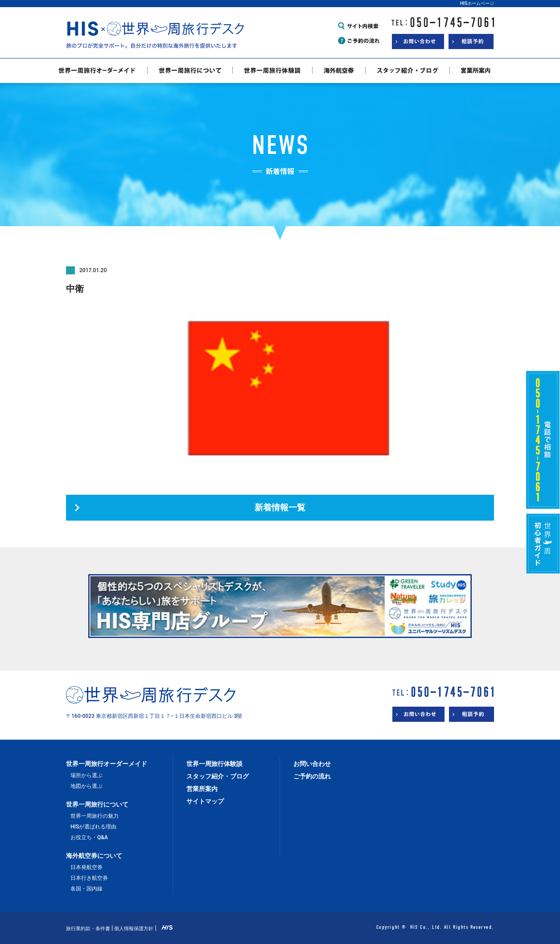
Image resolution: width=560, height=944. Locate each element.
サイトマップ (205, 801)
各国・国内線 (86, 889)
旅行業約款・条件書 (88, 929)
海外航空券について (94, 856)
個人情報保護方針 (134, 929)
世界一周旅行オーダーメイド (107, 764)
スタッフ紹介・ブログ (218, 776)
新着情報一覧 (280, 508)
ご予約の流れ (312, 776)
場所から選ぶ (86, 775)
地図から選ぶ (86, 786)
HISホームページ (477, 3)
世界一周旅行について (97, 804)
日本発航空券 (86, 867)
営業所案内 (202, 789)
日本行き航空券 (89, 878)
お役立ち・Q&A (89, 837)
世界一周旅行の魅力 (95, 816)
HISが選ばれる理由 (93, 827)
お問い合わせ (312, 764)
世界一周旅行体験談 (214, 764)
